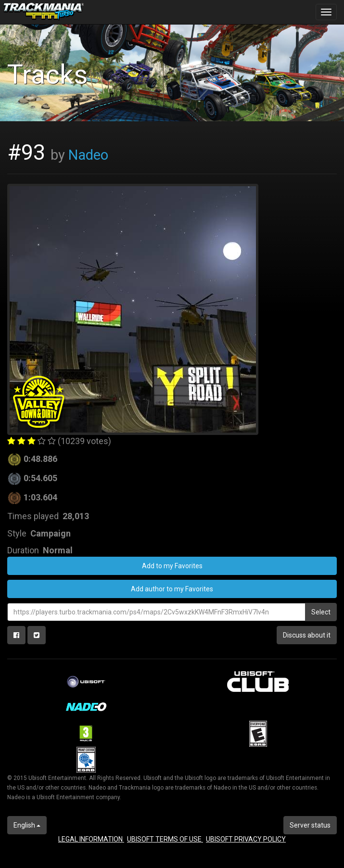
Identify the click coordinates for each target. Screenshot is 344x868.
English (27, 825)
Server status (310, 825)
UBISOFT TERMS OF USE (165, 839)
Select (321, 612)
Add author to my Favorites (172, 589)
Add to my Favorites (172, 566)
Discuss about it (307, 635)
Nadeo (88, 155)
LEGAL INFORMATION (91, 839)
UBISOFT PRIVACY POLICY (246, 839)
